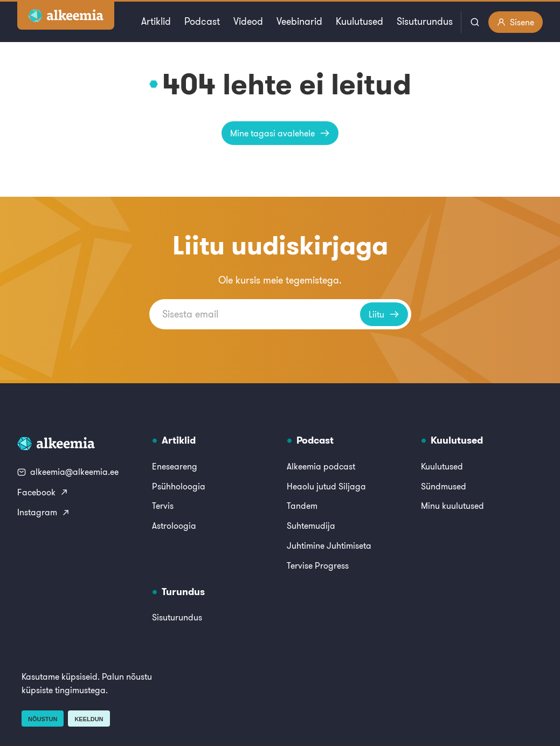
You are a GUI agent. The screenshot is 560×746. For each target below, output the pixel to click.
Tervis (163, 506)
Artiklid (156, 21)
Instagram (44, 512)
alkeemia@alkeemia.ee (68, 472)
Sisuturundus (425, 21)
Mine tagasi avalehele (280, 133)
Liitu (384, 314)
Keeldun (89, 719)
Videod (248, 21)
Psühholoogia (179, 486)
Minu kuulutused (452, 506)
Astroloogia (174, 526)
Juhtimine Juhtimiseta (329, 545)
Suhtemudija (311, 526)
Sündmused (444, 486)
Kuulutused (359, 21)
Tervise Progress (318, 565)
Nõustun (43, 719)
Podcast (202, 21)
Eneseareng (175, 466)
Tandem (302, 506)
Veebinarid (299, 21)
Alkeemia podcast (321, 466)
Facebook (43, 492)
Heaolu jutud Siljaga (326, 486)
